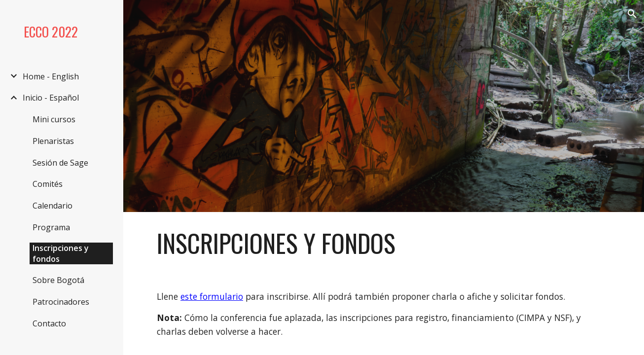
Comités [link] (48, 184)
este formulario (212, 296)
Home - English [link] (51, 76)
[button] (632, 14)
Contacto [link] (49, 323)
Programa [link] (51, 227)
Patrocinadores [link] (61, 302)
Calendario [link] (53, 206)
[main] (384, 243)
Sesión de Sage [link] (60, 163)
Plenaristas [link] (53, 141)
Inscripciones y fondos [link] (61, 253)
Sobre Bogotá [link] (58, 280)
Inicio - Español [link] (51, 98)
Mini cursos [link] (54, 119)
